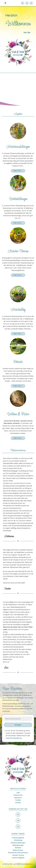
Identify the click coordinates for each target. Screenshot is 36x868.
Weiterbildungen (18, 199)
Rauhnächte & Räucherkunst (18, 853)
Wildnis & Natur (18, 414)
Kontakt (18, 803)
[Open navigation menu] (5, 3)
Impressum (18, 798)
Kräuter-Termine (18, 251)
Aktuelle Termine (18, 855)
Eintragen (18, 725)
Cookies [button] (18, 800)
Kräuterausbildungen (18, 147)
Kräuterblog (18, 310)
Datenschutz (18, 795)
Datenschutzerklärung (14, 738)
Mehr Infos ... (18, 171)
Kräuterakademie (18, 838)
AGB (18, 793)
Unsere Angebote (18, 858)
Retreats (18, 362)
